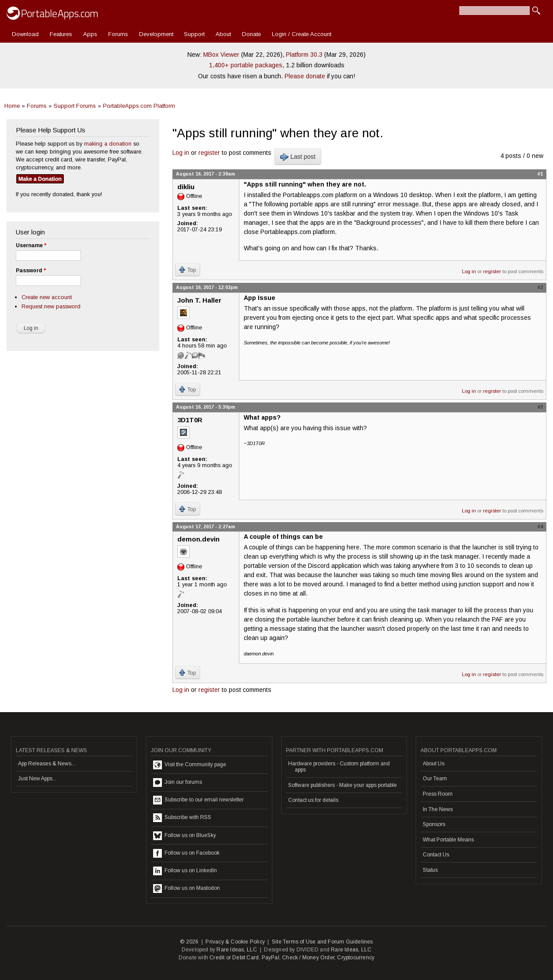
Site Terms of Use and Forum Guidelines (322, 942)
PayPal (271, 958)
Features (61, 34)
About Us (434, 764)
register (209, 153)
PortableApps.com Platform (139, 106)
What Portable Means (448, 840)
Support (194, 34)
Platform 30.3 (304, 55)
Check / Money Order (308, 958)
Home (12, 106)
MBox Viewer (221, 55)
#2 (540, 287)
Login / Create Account (302, 34)
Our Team (435, 779)
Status (430, 870)
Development (156, 34)
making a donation (108, 144)
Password (31, 271)
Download (25, 34)
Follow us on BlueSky (185, 836)
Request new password (51, 306)
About (223, 34)
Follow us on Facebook (186, 853)
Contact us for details (313, 800)
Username (31, 245)
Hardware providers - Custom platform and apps (339, 767)
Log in (181, 153)
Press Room (438, 794)
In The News (438, 809)
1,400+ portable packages (246, 65)
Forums (118, 34)
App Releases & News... (47, 764)
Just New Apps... (37, 779)
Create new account (47, 297)
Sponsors (434, 824)
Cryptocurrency (356, 958)
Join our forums (178, 783)
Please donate (305, 76)
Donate (251, 34)
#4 (540, 527)
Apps (90, 34)
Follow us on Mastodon (187, 889)
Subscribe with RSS (182, 818)
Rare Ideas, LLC (237, 950)
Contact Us (436, 855)
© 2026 (189, 942)
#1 (540, 174)
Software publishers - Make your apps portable (342, 785)
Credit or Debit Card (234, 958)
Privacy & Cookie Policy (235, 942)
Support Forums (75, 106)
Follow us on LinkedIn (185, 871)
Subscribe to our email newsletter (198, 800)
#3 (540, 407)
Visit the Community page (190, 765)
